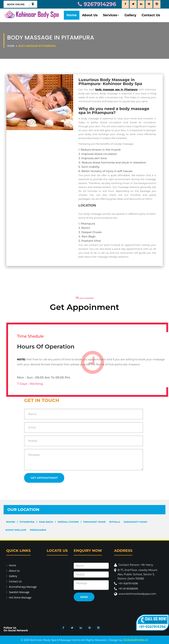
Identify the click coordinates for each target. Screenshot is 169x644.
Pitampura (27, 522)
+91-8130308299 (128, 589)
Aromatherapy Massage (23, 587)
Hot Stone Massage (20, 597)
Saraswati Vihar (135, 522)
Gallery (130, 15)
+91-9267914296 (128, 583)
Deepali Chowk (68, 522)
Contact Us (151, 15)
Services (111, 15)
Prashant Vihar (95, 522)
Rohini (11, 522)
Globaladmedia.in (135, 640)
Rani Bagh (46, 522)
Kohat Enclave (16, 530)
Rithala (115, 522)
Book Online (16, 4)
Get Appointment (44, 478)
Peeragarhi (38, 530)
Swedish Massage (19, 592)
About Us (90, 15)
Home (72, 15)
